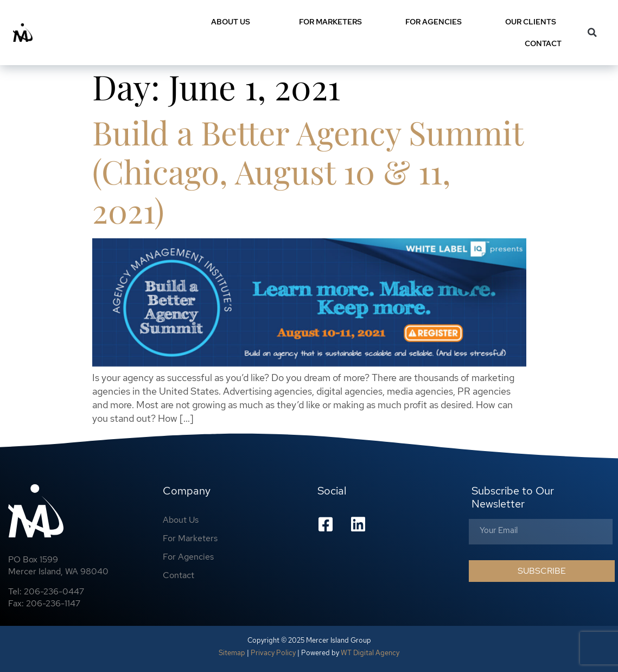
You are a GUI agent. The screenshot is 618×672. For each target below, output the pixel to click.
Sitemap (232, 653)
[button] (592, 33)
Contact (546, 43)
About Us (233, 22)
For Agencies (434, 22)
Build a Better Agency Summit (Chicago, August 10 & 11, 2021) (308, 171)
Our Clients (531, 22)
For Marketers (330, 22)
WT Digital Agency (370, 653)
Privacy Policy (273, 653)
